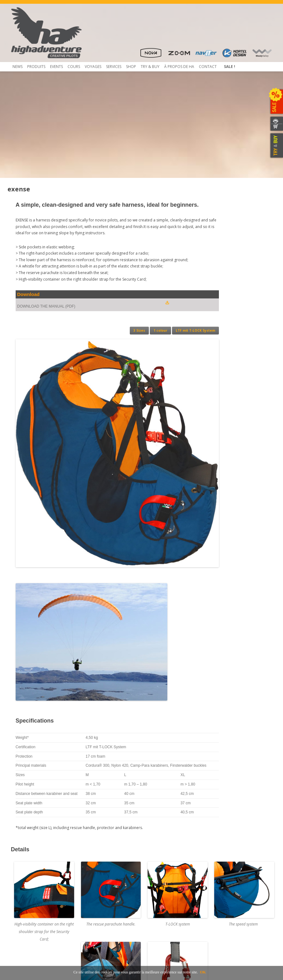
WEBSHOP (276, 128)
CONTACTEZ (276, 120)
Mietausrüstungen (94, 911)
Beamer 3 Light (24, 883)
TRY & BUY (276, 146)
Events (56, 67)
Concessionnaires (161, 871)
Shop (131, 67)
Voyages (93, 67)
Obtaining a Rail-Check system (104, 894)
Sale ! (230, 67)
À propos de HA (179, 67)
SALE (276, 102)
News (18, 67)
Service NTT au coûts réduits (103, 883)
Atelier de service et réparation (105, 900)
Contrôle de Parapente (98, 871)
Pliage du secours (93, 877)
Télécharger (22, 888)
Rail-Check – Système (96, 888)
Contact (208, 67)
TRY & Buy (150, 67)
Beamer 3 (20, 877)
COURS (74, 67)
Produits (36, 67)
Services (114, 67)
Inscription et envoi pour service (106, 905)
